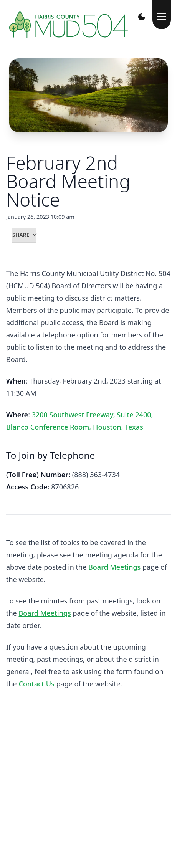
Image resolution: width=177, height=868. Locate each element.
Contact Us (36, 684)
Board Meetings (114, 567)
